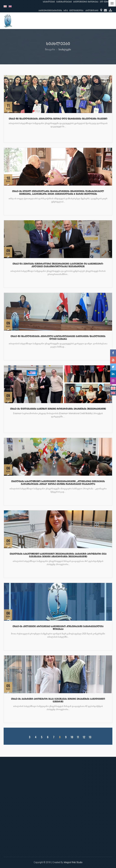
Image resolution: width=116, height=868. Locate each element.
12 (84, 737)
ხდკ (66, 11)
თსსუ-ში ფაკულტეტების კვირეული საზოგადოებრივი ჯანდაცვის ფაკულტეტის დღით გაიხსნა (58, 338)
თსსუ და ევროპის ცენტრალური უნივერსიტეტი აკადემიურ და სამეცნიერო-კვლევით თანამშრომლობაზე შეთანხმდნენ (58, 265)
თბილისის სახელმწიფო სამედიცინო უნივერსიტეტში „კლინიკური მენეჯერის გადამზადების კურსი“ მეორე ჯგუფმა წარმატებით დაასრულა (58, 483)
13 (90, 737)
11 (78, 737)
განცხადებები (64, 2)
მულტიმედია (76, 11)
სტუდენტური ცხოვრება (86, 2)
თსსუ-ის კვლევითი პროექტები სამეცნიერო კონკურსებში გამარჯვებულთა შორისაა (58, 628)
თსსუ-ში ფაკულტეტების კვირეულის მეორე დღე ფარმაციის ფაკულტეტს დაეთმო (58, 119)
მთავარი (50, 49)
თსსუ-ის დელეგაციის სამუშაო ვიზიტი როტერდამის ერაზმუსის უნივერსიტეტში (58, 409)
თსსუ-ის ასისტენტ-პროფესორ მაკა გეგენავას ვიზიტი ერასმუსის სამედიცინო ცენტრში (58, 700)
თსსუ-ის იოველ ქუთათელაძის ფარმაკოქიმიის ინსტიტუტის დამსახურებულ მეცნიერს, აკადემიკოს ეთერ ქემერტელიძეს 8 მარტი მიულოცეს (58, 193)
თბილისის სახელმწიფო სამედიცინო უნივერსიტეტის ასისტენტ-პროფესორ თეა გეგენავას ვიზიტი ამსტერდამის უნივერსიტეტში (58, 555)
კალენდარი (92, 11)
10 (72, 737)
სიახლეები (49, 2)
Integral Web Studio (73, 862)
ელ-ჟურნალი (107, 2)
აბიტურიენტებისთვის (50, 11)
